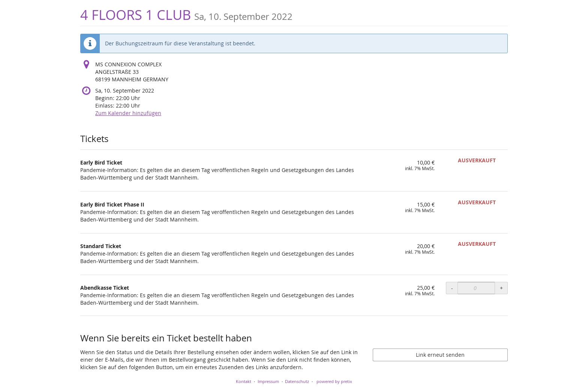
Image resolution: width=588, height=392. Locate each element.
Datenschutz (297, 381)
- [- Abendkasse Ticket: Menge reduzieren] (452, 288)
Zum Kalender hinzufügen (128, 113)
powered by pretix (334, 381)
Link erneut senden (440, 355)
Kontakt (244, 381)
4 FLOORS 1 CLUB (186, 15)
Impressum (268, 381)
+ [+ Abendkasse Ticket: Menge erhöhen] (501, 288)
